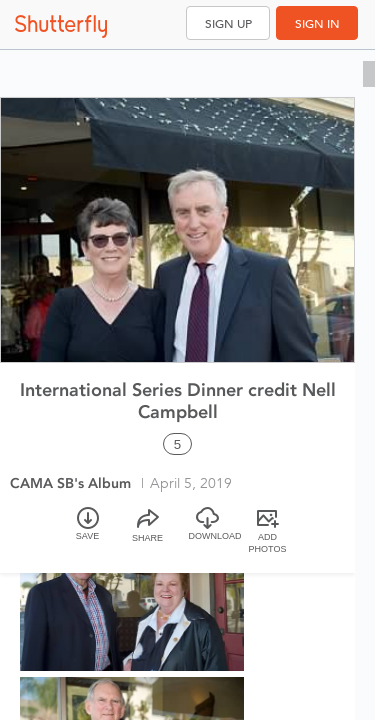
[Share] (148, 532)
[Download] (208, 532)
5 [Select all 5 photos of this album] (177, 444)
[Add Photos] (268, 532)
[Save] (88, 532)
